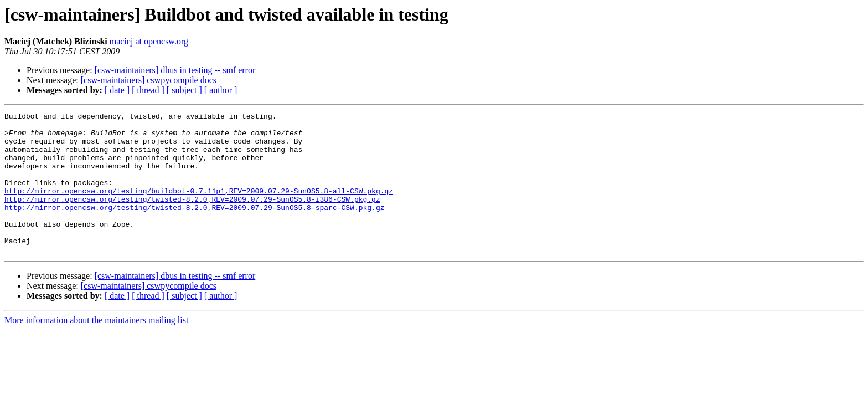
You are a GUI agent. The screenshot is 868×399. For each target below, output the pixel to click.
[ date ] (117, 90)
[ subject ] (184, 90)
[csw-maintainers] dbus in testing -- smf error (175, 70)
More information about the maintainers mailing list (96, 348)
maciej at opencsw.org (149, 41)
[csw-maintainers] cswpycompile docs (149, 80)
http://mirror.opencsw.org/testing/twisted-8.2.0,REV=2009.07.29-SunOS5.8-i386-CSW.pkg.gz (192, 217)
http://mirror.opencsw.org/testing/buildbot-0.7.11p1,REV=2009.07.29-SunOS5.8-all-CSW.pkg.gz (199, 207)
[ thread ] (148, 90)
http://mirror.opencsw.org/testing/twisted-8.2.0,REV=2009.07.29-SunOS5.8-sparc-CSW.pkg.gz (194, 227)
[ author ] (221, 90)
